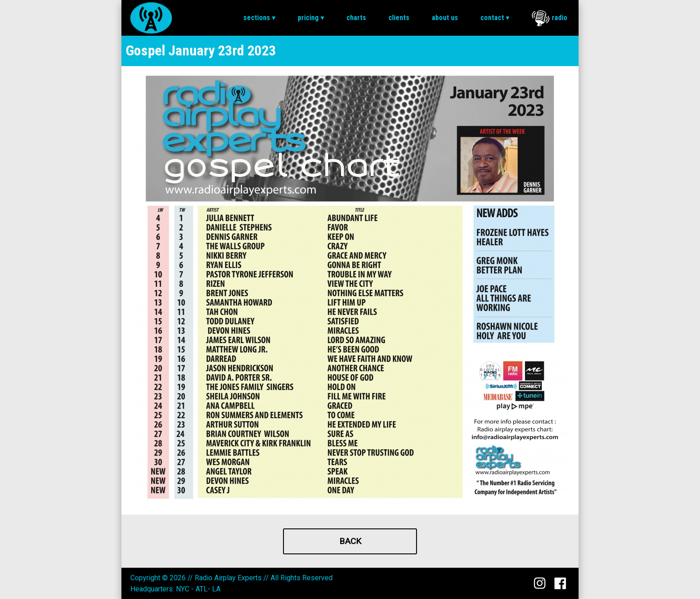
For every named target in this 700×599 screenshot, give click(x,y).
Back (350, 541)
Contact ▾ (495, 18)
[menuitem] (259, 18)
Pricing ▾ (311, 18)
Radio (550, 18)
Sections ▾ (259, 18)
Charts (356, 18)
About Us (445, 18)
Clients (399, 18)
